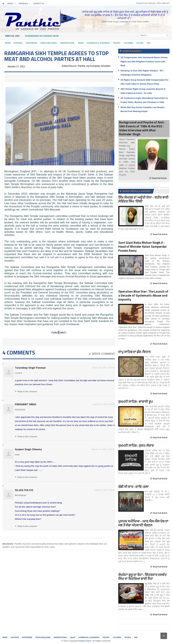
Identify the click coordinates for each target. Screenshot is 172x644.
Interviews (32, 43)
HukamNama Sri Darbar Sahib (42, 36)
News (8, 43)
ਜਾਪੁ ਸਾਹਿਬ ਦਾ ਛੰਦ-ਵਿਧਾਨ (135, 352)
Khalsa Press (85, 641)
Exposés (18, 43)
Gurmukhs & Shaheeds (98, 43)
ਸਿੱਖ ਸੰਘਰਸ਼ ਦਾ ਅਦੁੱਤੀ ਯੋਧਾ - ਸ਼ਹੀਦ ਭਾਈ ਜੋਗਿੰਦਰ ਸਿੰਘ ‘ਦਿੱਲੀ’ (143, 199)
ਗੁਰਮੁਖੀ (81, 43)
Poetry (117, 43)
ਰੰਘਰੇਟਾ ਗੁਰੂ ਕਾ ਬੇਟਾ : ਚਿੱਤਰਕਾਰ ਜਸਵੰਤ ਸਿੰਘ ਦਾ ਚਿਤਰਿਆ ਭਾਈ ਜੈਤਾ (142, 577)
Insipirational (67, 43)
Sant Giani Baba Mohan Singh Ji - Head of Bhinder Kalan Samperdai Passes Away (142, 246)
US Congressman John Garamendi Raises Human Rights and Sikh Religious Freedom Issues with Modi (144, 62)
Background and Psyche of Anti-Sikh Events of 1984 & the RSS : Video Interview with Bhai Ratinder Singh (142, 128)
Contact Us (39, 4)
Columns (129, 43)
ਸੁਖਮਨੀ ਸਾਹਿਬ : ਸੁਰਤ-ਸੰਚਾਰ (136, 445)
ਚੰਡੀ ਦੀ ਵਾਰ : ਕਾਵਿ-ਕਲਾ (133, 487)
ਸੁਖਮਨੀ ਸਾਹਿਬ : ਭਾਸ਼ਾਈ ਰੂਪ (136, 402)
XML (149, 43)
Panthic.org (12, 36)
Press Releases (49, 43)
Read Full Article (158, 178)
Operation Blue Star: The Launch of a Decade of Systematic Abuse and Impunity (143, 295)
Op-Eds (140, 43)
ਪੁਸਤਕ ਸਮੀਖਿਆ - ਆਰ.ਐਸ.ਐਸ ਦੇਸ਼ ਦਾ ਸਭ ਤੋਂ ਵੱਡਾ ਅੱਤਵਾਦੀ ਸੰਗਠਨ (143, 523)
